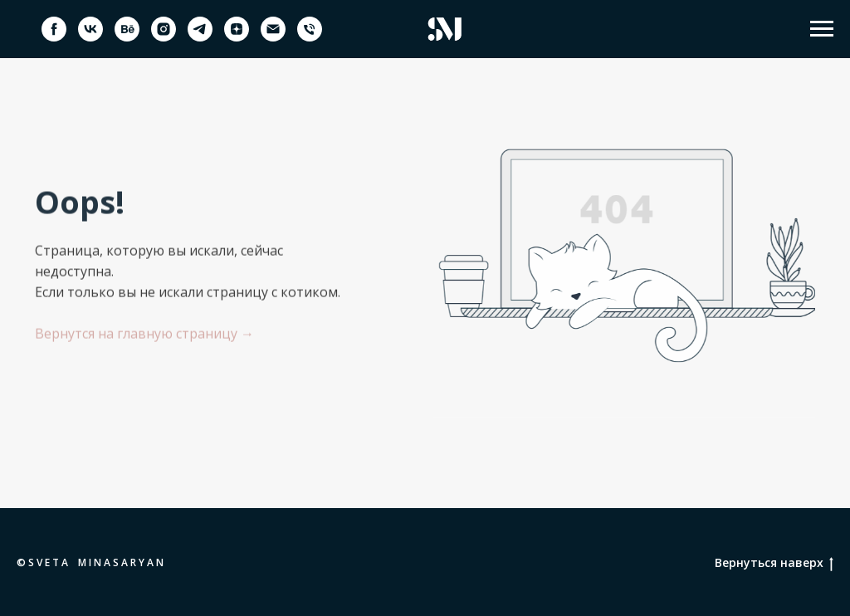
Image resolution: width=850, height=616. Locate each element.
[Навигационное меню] (822, 29)
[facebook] (54, 37)
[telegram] (200, 37)
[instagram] (164, 37)
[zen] (237, 37)
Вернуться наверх (774, 563)
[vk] (90, 37)
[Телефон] (310, 37)
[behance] (127, 37)
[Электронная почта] (273, 37)
